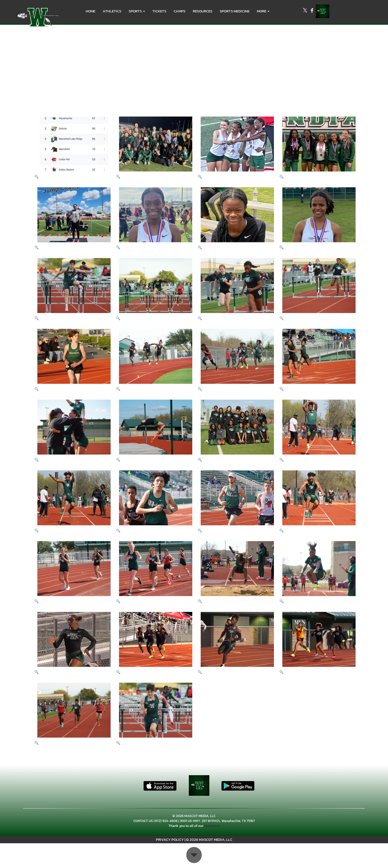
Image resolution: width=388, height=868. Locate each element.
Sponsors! (212, 826)
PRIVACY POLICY (170, 839)
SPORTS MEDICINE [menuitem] (235, 11)
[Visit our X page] (305, 11)
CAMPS (180, 11)
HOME (90, 11)
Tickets (159, 11)
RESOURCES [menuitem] (203, 11)
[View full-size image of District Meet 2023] (72, 148)
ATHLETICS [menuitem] (112, 11)
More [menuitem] (263, 11)
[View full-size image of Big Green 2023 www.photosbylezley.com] (72, 289)
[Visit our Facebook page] (312, 11)
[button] (137, 11)
